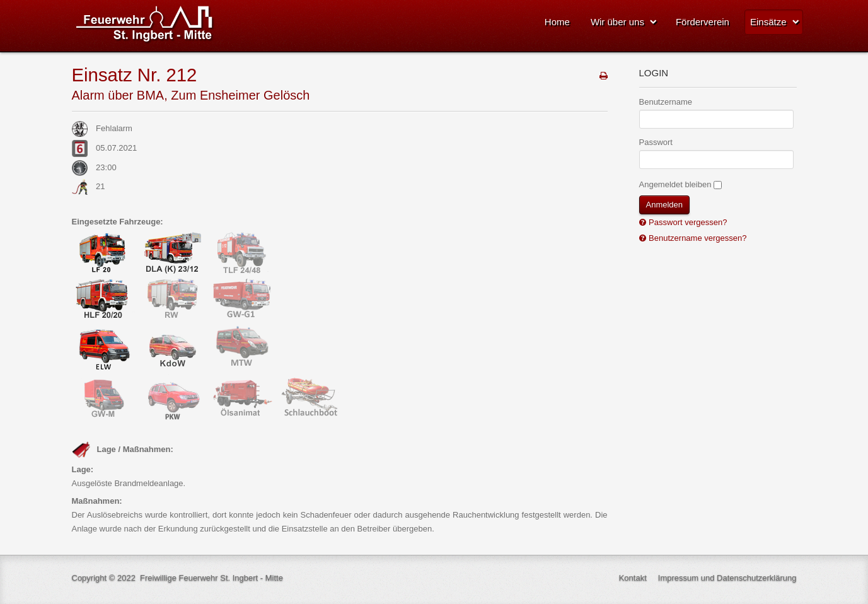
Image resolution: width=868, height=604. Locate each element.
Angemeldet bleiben (675, 184)
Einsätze (768, 22)
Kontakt (633, 578)
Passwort (656, 142)
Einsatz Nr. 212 (135, 75)
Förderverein (703, 22)
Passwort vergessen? (687, 222)
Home (557, 22)
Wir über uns (617, 22)
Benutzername (666, 102)
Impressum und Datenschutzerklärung (727, 578)
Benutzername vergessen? (697, 238)
